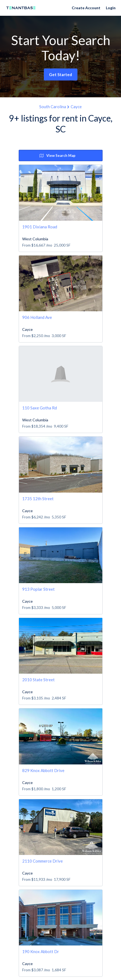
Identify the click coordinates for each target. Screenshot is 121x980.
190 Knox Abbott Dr (41, 951)
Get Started (60, 74)
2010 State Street (38, 680)
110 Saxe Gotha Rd (40, 408)
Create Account (86, 8)
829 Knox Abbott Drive (43, 770)
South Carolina (53, 107)
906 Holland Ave (37, 317)
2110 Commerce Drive (42, 861)
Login (111, 8)
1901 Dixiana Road (40, 227)
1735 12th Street (38, 499)
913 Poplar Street (38, 589)
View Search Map (58, 155)
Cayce (76, 107)
